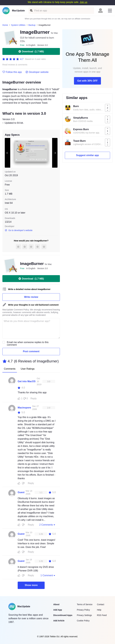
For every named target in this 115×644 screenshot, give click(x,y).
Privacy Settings (84, 615)
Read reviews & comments (15, 65)
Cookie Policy (83, 621)
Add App (58, 610)
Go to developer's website (19, 230)
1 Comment (48, 575)
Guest (21, 492)
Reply (34, 398)
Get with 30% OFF (87, 81)
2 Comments (47, 525)
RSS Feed (102, 615)
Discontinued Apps (63, 615)
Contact (100, 604)
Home (5, 25)
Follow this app (12, 72)
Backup (32, 25)
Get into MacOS (27, 381)
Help (99, 610)
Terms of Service (85, 604)
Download (31, 51)
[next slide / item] (55, 153)
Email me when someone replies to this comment (28, 344)
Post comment (31, 351)
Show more (31, 585)
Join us (83, 2)
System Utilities (18, 25)
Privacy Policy (83, 610)
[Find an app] (31, 11)
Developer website (37, 72)
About (56, 604)
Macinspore (24, 408)
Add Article (59, 621)
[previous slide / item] (7, 153)
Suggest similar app (87, 155)
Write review (31, 297)
